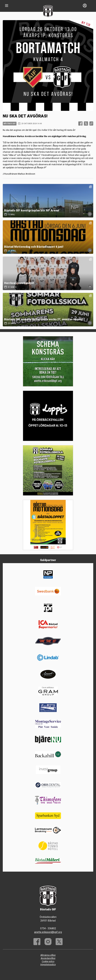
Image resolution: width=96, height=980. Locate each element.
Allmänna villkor (48, 955)
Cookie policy (48, 961)
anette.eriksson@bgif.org (48, 932)
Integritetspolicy (48, 965)
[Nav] (7, 6)
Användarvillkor (48, 958)
